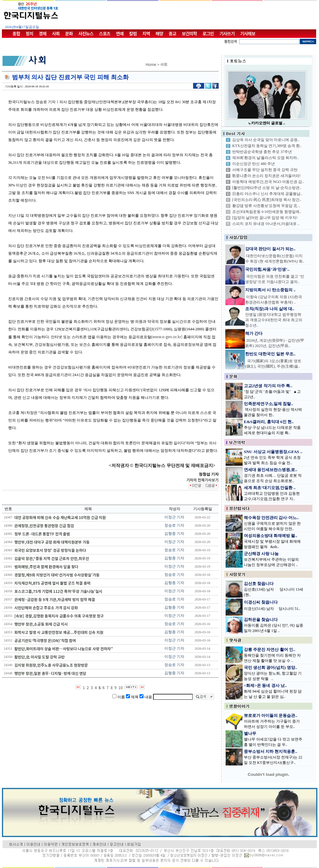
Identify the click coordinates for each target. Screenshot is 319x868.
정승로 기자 (174, 525)
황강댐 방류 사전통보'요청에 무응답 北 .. (266, 206)
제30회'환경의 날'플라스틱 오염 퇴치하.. (266, 158)
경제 (43, 33)
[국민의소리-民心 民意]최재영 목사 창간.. (267, 200)
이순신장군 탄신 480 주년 (254, 164)
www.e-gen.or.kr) (168, 337)
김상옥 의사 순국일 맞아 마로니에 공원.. (266, 140)
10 (121, 687)
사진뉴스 (86, 33)
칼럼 (133, 33)
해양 (159, 33)
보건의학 (189, 33)
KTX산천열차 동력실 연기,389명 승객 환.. (267, 146)
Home (151, 64)
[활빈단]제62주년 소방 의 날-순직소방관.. (267, 188)
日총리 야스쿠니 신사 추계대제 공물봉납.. (267, 194)
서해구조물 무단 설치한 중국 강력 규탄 (265, 170)
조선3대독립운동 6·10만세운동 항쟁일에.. (267, 212)
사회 (56, 33)
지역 (146, 33)
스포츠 (105, 33)
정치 (29, 33)
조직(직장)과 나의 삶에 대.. (270, 309)
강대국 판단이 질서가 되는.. (270, 249)
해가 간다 (254, 333)
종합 (16, 33)
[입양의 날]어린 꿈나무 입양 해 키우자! (265, 218)
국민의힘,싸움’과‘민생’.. (267, 269)
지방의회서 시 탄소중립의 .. (270, 290)
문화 (69, 33)
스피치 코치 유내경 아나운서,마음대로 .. (266, 224)
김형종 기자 (174, 534)
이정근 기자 (174, 517)
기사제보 (248, 33)
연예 (120, 33)
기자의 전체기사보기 (202, 480)
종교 (173, 33)
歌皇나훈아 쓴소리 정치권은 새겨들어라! (266, 176)
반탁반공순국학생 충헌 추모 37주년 (262, 152)
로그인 (208, 33)
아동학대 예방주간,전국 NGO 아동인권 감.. (268, 182)
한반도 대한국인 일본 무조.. (270, 354)
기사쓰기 (227, 33)
